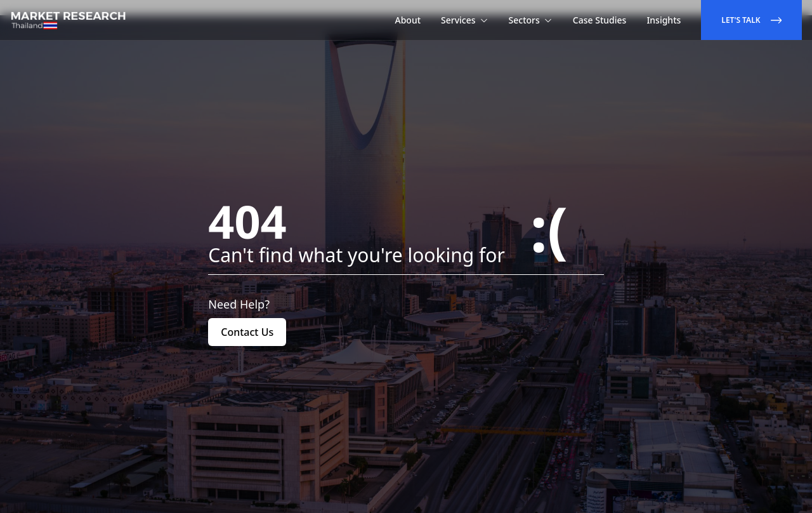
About (408, 20)
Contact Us (247, 332)
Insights (664, 20)
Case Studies (600, 20)
